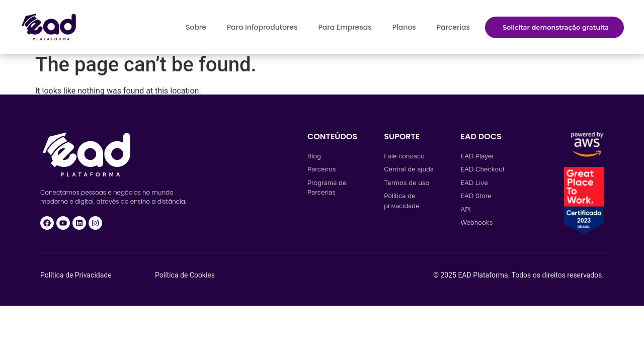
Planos (404, 27)
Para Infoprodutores (262, 27)
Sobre (196, 27)
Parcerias (453, 27)
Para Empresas (345, 27)
